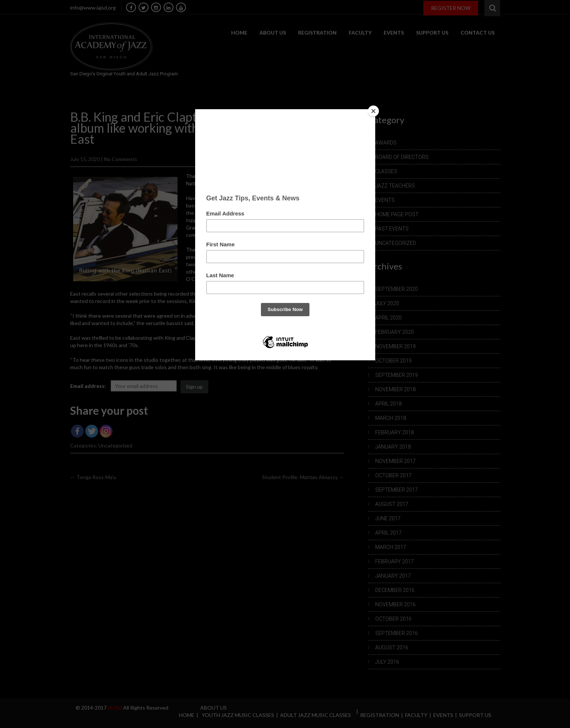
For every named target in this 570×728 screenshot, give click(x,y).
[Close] (373, 111)
